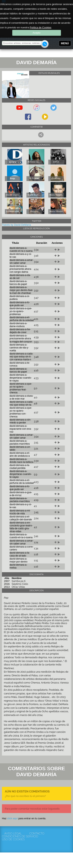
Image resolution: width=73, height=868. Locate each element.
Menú (65, 43)
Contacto (37, 834)
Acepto (36, 33)
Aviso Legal (13, 834)
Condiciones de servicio (13, 836)
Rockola (14, 54)
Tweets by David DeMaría (16, 225)
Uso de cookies (13, 839)
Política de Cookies (40, 27)
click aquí (12, 818)
